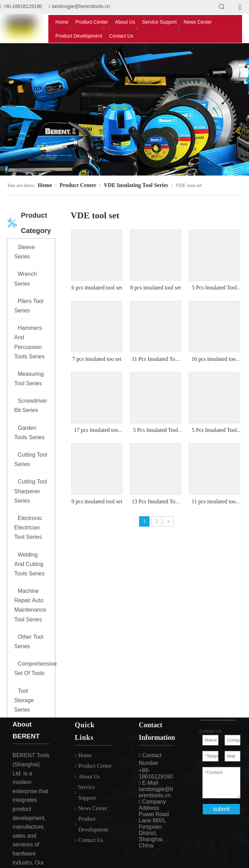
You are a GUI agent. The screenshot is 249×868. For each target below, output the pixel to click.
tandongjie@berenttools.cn (81, 6)
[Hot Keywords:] (222, 7)
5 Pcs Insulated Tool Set (215, 288)
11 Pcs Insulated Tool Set (156, 359)
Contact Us (91, 840)
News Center (93, 808)
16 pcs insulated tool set (214, 359)
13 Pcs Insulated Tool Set (156, 502)
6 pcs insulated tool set (97, 288)
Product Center (95, 766)
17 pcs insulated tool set (97, 431)
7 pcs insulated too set (97, 359)
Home (85, 755)
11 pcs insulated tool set (214, 502)
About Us (89, 777)
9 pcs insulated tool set (97, 501)
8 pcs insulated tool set (156, 288)
